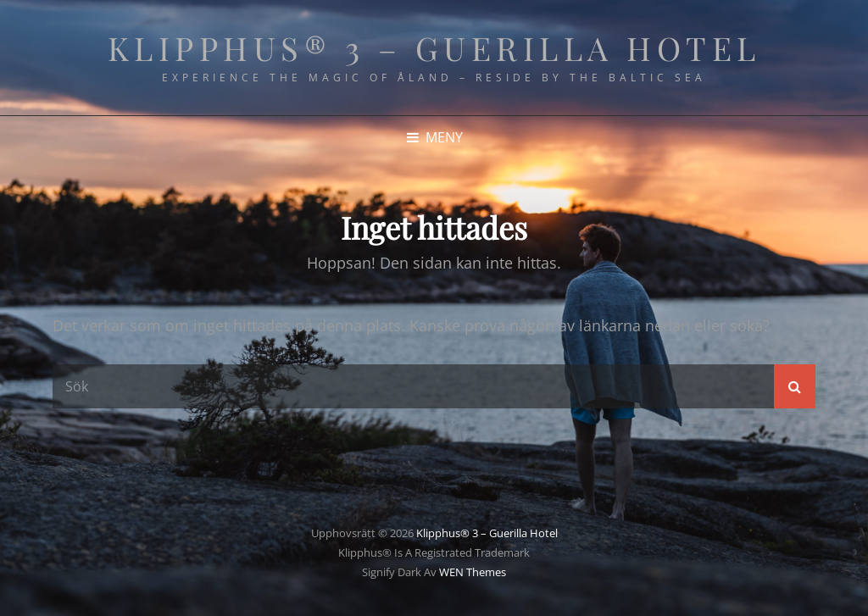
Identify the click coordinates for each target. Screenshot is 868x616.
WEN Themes (473, 572)
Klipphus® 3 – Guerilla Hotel (434, 48)
